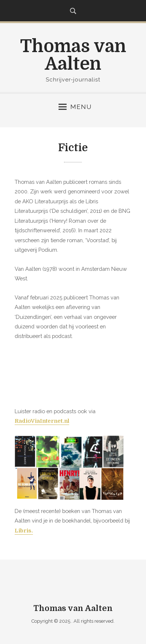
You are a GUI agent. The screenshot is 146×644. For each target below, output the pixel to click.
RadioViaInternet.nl (42, 421)
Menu (75, 107)
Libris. (24, 531)
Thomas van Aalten (73, 55)
